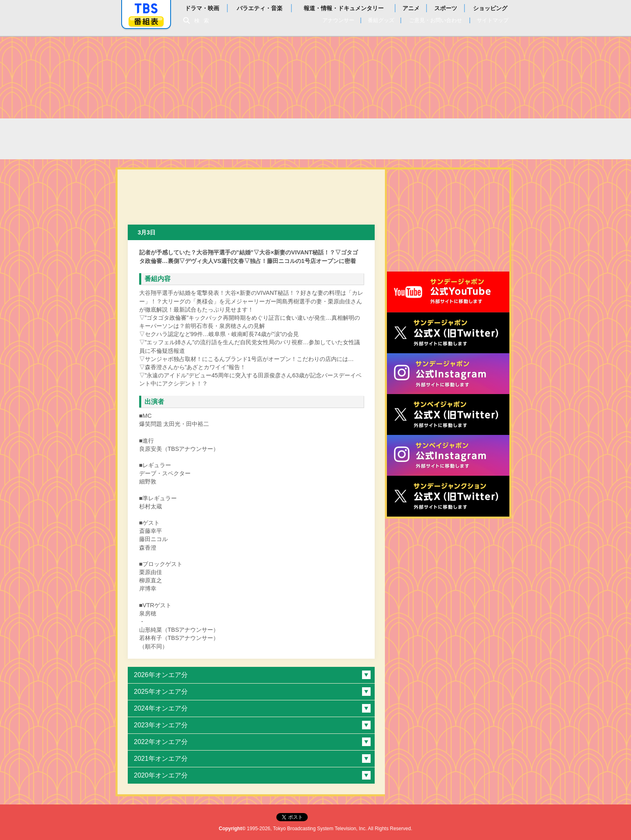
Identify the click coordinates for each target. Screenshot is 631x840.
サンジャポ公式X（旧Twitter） (448, 333)
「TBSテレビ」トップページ (146, 9)
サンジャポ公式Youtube (448, 292)
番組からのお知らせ (396, 139)
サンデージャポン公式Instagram (448, 374)
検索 (204, 21)
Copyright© (232, 829)
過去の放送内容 (298, 139)
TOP (138, 139)
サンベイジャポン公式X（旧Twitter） (448, 414)
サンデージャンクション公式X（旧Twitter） (448, 496)
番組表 (146, 21)
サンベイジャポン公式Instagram (448, 455)
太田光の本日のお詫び (207, 139)
